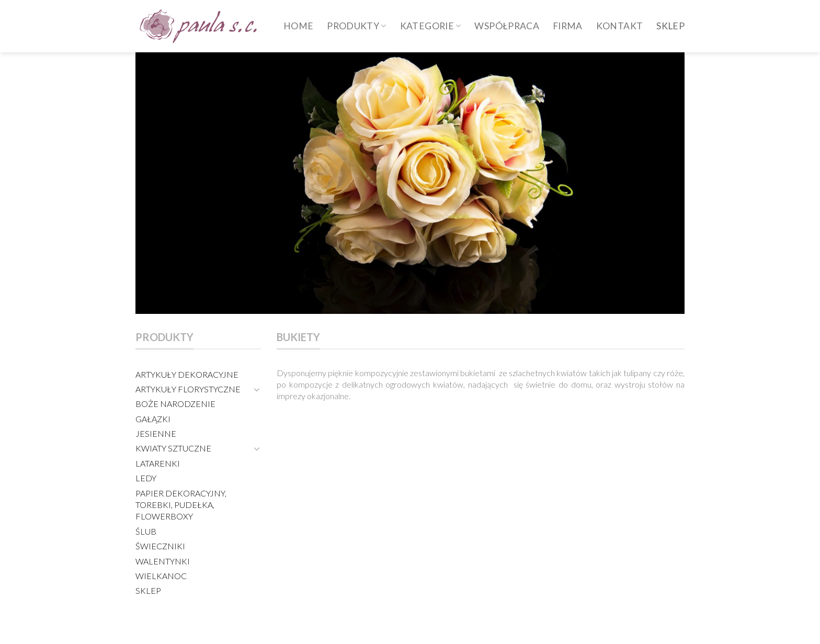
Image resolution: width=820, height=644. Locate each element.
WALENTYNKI (163, 561)
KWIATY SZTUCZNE (173, 448)
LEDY (146, 478)
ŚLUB (146, 531)
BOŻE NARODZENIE (175, 404)
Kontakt (619, 26)
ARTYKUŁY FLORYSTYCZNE (188, 389)
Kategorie (431, 26)
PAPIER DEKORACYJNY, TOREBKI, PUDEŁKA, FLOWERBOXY (181, 505)
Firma (568, 26)
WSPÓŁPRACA (507, 26)
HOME (298, 26)
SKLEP (670, 26)
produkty (356, 26)
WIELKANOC (161, 576)
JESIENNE (156, 433)
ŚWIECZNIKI (160, 546)
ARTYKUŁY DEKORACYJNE (187, 374)
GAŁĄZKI (153, 419)
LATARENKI (158, 463)
